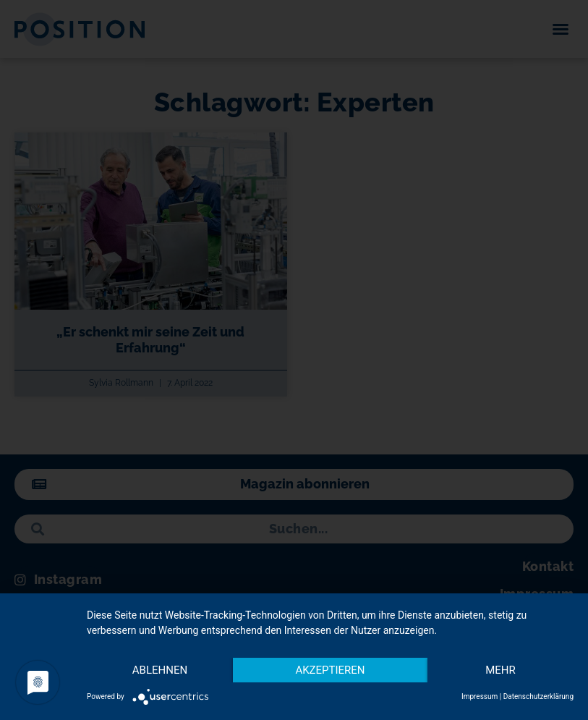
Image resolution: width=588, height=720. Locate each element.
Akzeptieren (330, 670)
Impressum (480, 696)
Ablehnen (160, 670)
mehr (500, 670)
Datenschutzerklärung (538, 696)
